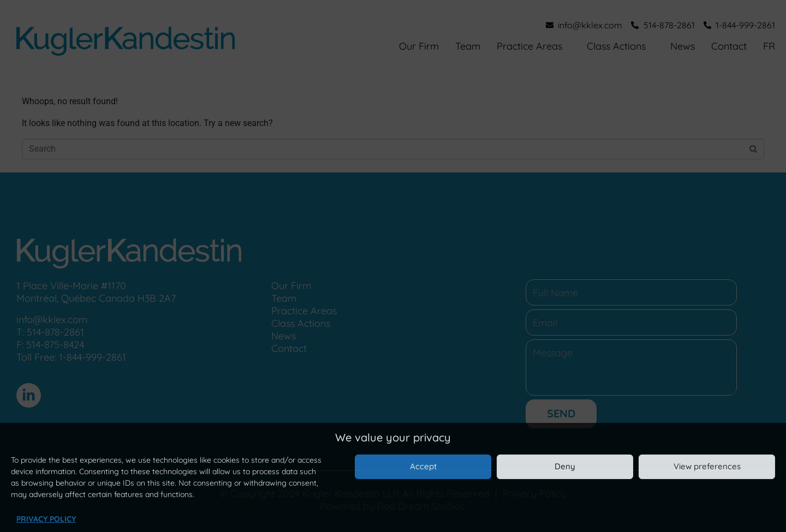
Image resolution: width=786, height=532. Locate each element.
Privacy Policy (46, 519)
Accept (423, 466)
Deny (565, 466)
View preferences (707, 466)
